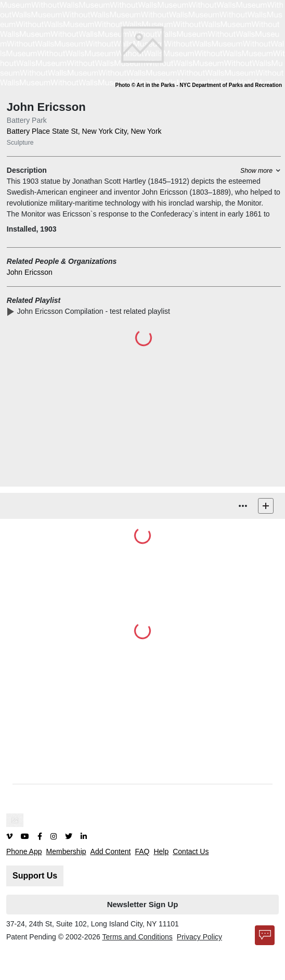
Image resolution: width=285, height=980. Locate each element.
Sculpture (20, 143)
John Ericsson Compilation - (94, 311)
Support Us (35, 876)
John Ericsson (30, 272)
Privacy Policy (199, 937)
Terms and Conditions (137, 937)
